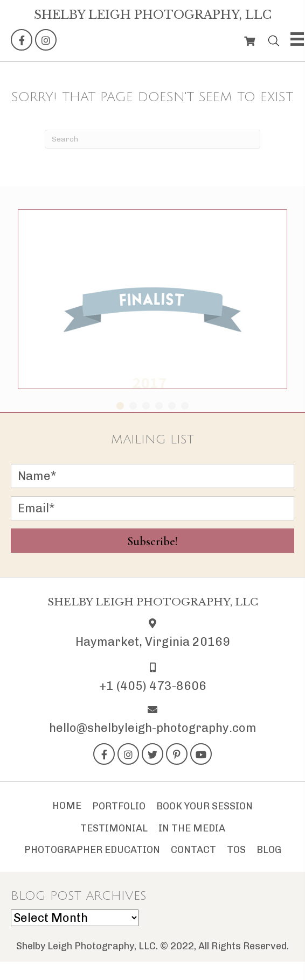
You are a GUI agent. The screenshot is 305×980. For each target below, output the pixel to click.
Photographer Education (92, 850)
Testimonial (114, 828)
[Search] (153, 139)
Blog (269, 850)
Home (67, 806)
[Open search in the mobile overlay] (271, 39)
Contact (193, 850)
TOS (236, 850)
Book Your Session (205, 806)
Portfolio (119, 806)
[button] (22, 40)
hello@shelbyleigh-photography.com (153, 728)
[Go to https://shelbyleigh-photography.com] (153, 15)
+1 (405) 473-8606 (153, 686)
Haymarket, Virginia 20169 (153, 642)
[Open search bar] (274, 39)
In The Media (192, 828)
